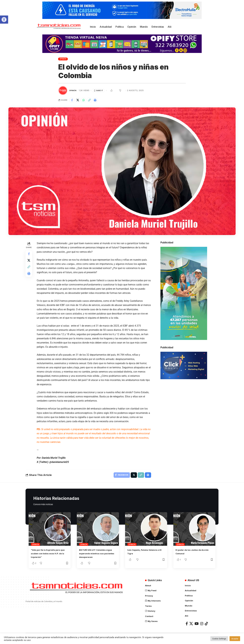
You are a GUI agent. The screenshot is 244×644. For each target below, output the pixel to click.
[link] (4, 20)
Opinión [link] (63, 59)
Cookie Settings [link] (219, 639)
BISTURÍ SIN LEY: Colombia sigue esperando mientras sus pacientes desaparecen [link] (98, 555)
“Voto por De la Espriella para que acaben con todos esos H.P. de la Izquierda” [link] (49, 555)
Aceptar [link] (235, 639)
